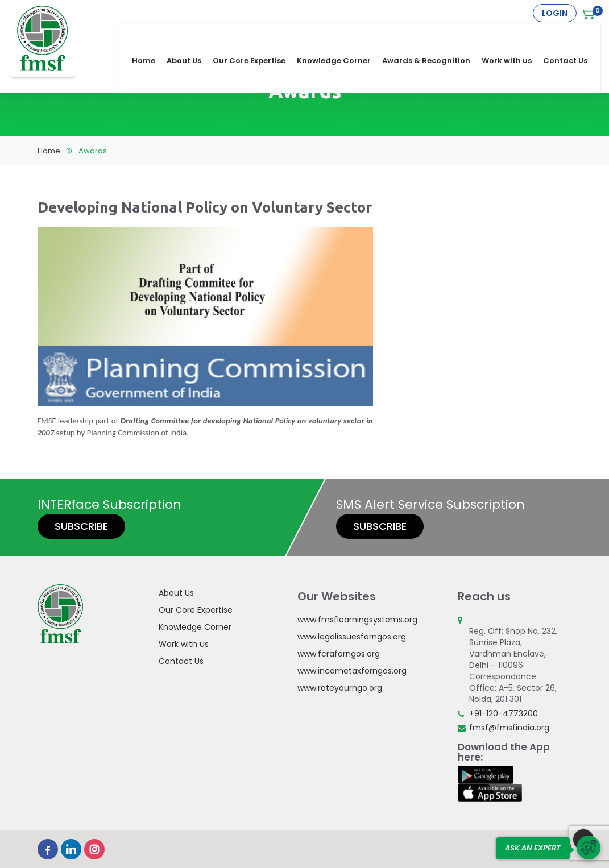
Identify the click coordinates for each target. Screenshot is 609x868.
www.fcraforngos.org (339, 654)
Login (555, 13)
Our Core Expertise (256, 35)
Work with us (514, 35)
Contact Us (573, 35)
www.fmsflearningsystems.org (357, 620)
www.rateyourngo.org (340, 688)
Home (151, 35)
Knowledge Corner (341, 35)
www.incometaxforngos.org (352, 671)
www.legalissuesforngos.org (352, 637)
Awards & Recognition (434, 35)
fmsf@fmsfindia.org (509, 728)
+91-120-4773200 (504, 713)
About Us (191, 35)
